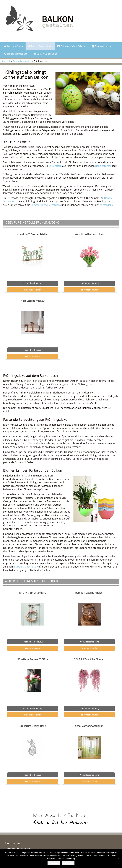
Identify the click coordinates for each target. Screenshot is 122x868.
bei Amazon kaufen (33, 290)
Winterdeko (106, 205)
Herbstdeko (54, 205)
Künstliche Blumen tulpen (89, 234)
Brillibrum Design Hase (33, 726)
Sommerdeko (38, 205)
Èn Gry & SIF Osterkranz (33, 593)
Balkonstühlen (103, 166)
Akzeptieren (54, 863)
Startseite (6, 61)
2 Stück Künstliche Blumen (89, 659)
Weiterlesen (68, 863)
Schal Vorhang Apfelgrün (89, 726)
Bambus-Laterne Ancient (89, 593)
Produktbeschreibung (33, 283)
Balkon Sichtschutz (25, 567)
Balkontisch (55, 166)
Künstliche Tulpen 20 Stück (33, 659)
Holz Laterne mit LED (33, 301)
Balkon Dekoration (22, 61)
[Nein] (118, 858)
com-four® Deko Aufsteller (33, 234)
